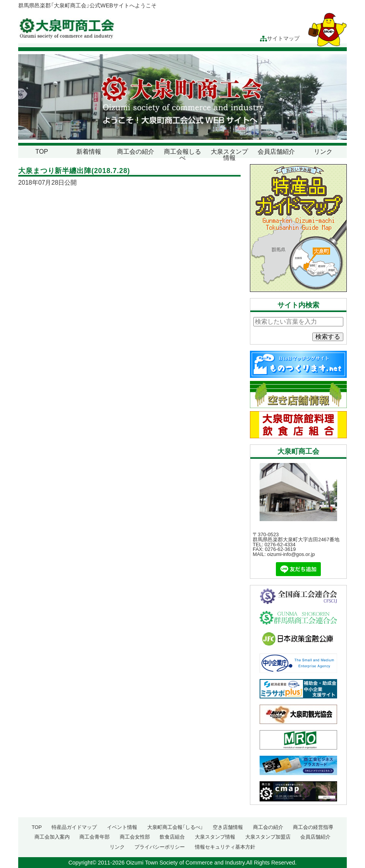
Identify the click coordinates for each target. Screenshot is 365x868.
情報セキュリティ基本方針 (225, 847)
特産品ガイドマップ (74, 827)
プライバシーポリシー (160, 847)
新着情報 (89, 152)
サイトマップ (280, 39)
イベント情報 (122, 827)
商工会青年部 (95, 837)
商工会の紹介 (136, 152)
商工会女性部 (135, 837)
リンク (323, 152)
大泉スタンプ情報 (229, 155)
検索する (328, 337)
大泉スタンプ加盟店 (268, 837)
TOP (42, 152)
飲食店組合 (172, 837)
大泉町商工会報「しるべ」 (175, 827)
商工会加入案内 (52, 837)
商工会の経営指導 (313, 827)
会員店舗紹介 (276, 152)
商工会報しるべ (182, 155)
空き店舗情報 (228, 827)
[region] (182, 97)
